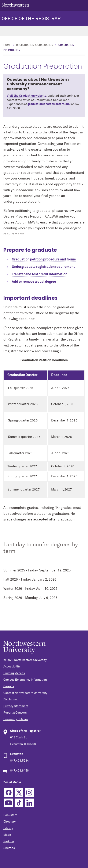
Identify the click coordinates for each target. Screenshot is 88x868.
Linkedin (29, 803)
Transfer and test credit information (40, 274)
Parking (9, 841)
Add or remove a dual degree (34, 282)
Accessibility (12, 667)
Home (7, 45)
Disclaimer (11, 700)
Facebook (9, 792)
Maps (7, 835)
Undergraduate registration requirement (43, 267)
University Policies (16, 719)
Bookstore (10, 815)
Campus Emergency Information (25, 680)
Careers (9, 686)
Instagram (29, 792)
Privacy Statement (16, 706)
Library (8, 828)
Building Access (14, 673)
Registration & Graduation (35, 45)
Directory (10, 822)
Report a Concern (15, 713)
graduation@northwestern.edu (49, 104)
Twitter (19, 792)
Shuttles (9, 848)
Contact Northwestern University (25, 693)
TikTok (19, 803)
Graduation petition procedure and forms (44, 259)
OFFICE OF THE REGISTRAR (31, 19)
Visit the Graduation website (27, 96)
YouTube (9, 803)
